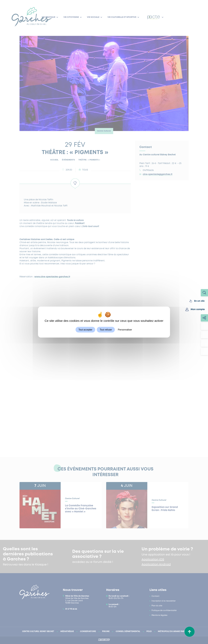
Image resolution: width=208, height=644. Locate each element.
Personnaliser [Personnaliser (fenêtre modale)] (125, 330)
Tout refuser (106, 330)
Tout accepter (85, 330)
